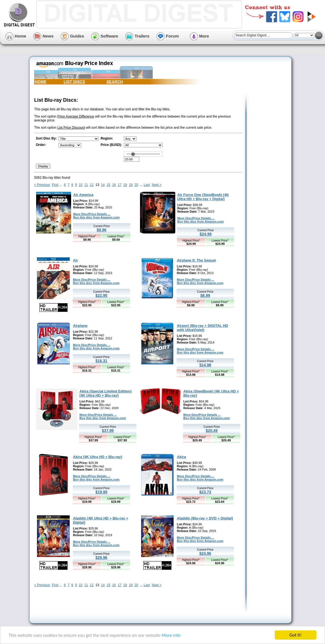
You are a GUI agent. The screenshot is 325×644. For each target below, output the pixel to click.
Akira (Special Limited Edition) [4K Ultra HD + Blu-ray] (106, 393)
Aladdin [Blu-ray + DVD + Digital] (205, 518)
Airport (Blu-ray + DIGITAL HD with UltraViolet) (202, 328)
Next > (157, 185)
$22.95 (101, 295)
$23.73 (205, 492)
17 (120, 185)
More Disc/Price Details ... (92, 214)
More (199, 36)
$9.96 (102, 230)
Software (105, 36)
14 (103, 185)
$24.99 (206, 234)
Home (16, 36)
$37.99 (108, 431)
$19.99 (101, 492)
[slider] (133, 154)
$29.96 (101, 558)
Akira (182, 457)
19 (131, 185)
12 (92, 185)
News (43, 36)
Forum (168, 36)
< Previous (42, 185)
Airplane (80, 326)
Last (147, 185)
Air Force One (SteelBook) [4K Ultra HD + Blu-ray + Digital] (203, 197)
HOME (41, 82)
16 (114, 185)
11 (86, 185)
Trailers (137, 36)
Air (76, 260)
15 (108, 185)
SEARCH (115, 82)
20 (136, 185)
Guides (72, 36)
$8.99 (205, 295)
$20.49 (212, 431)
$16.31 (101, 361)
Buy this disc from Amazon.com (97, 217)
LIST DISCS (74, 82)
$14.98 (205, 365)
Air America (83, 195)
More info (171, 635)
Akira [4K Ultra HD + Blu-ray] (98, 457)
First (55, 185)
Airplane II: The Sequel (196, 260)
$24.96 (205, 553)
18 (125, 185)
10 (80, 185)
